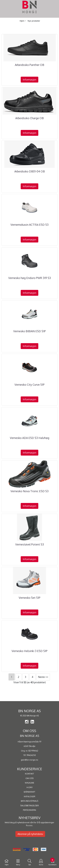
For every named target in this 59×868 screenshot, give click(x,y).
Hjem (22, 21)
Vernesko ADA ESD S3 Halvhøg (30, 438)
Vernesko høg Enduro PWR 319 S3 (30, 278)
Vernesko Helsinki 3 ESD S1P (29, 651)
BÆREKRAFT (29, 792)
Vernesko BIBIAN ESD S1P (29, 331)
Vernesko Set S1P (29, 598)
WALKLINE (29, 783)
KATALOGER (30, 796)
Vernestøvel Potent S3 (30, 544)
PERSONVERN (29, 810)
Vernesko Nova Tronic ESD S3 (29, 491)
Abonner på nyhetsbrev (30, 834)
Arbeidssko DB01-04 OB (30, 171)
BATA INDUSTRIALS (29, 801)
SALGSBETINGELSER (29, 805)
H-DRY (30, 787)
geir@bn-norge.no (29, 760)
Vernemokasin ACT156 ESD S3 (29, 225)
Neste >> (43, 677)
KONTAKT (29, 774)
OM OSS (29, 778)
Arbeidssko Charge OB (29, 118)
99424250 (31, 755)
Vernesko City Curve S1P (29, 385)
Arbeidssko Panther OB (29, 65)
